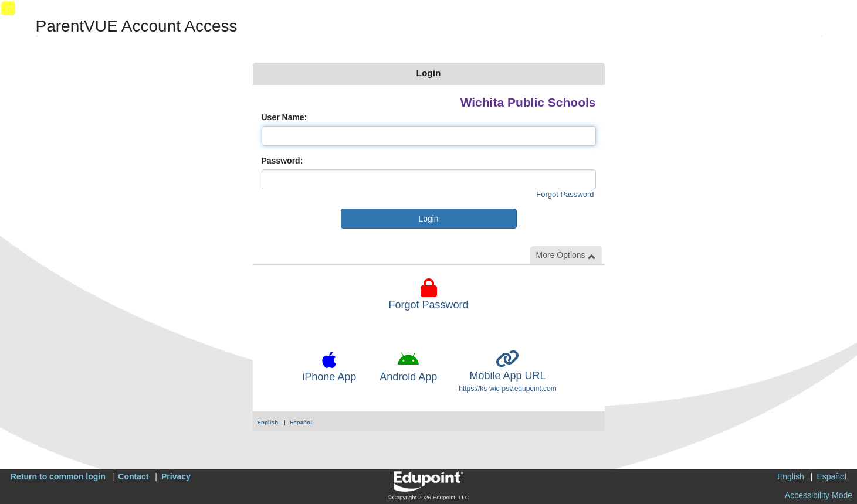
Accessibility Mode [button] (819, 495)
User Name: (284, 117)
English (268, 422)
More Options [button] (566, 255)
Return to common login (58, 476)
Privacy (176, 476)
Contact (133, 476)
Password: (282, 161)
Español (301, 422)
